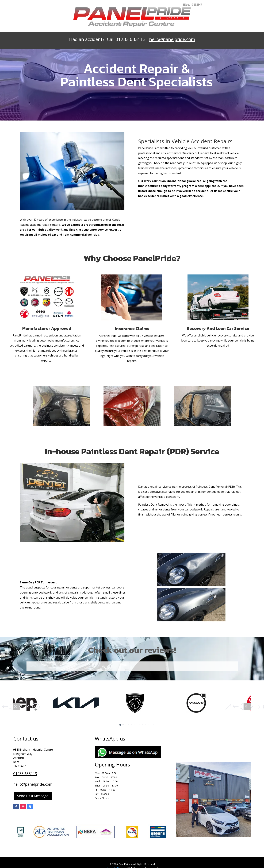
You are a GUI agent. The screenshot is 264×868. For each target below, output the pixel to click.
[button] (17, 707)
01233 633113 (25, 774)
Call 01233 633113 (128, 39)
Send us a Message (33, 796)
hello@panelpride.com (172, 39)
